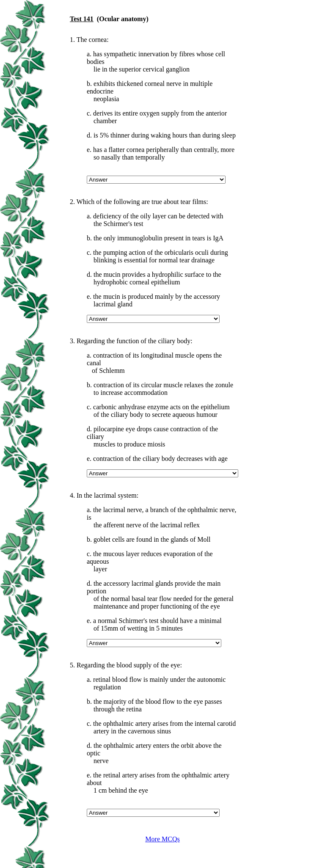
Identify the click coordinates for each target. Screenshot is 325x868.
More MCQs (162, 839)
